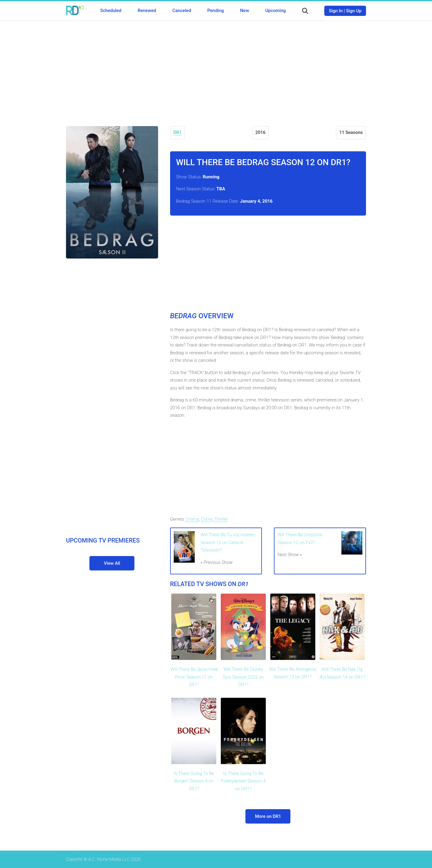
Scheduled (111, 11)
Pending (216, 11)
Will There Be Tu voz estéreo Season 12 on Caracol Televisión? (228, 542)
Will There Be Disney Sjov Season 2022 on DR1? (243, 677)
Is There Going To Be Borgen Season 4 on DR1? (194, 781)
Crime (207, 519)
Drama (192, 519)
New (244, 11)
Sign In (336, 11)
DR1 (178, 132)
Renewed (147, 11)
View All (112, 563)
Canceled (181, 11)
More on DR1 (268, 816)
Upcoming (275, 11)
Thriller (221, 519)
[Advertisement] (216, 69)
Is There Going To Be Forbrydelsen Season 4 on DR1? (243, 781)
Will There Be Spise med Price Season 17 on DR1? (194, 677)
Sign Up (354, 11)
